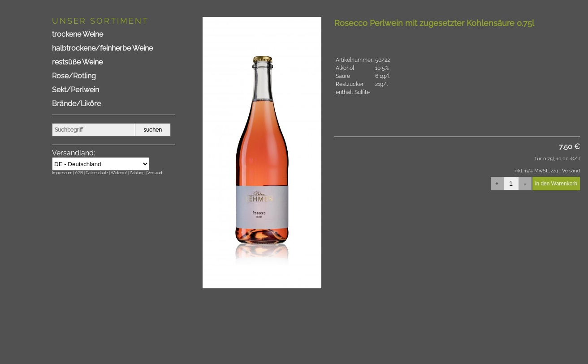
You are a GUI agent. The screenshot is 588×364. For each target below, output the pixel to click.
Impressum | (63, 173)
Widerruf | (120, 173)
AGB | (80, 173)
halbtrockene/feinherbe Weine (102, 48)
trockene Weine (78, 34)
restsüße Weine (77, 62)
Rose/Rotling (74, 76)
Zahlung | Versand (146, 173)
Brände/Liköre (76, 104)
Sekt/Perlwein (76, 90)
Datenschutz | (98, 173)
